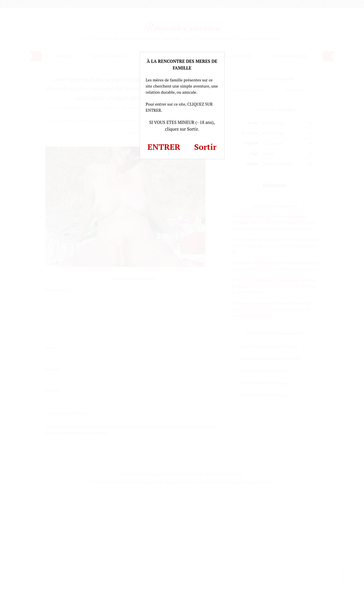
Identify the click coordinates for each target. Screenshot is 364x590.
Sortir (205, 147)
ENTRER (164, 147)
